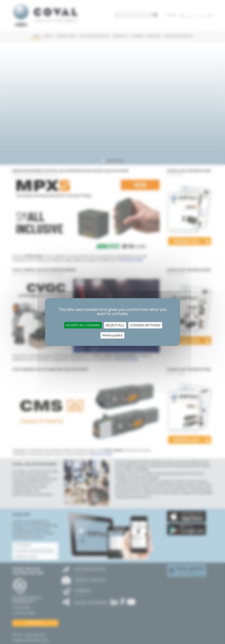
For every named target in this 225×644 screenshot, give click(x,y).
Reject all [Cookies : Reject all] (115, 325)
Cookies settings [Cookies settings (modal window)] (145, 325)
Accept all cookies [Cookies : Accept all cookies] (83, 325)
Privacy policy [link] (112, 335)
